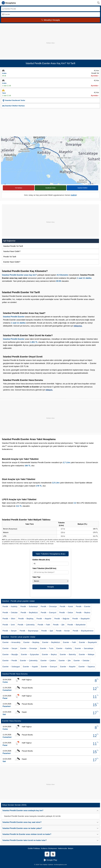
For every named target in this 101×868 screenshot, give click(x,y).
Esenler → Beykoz (49, 654)
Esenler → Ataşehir (68, 667)
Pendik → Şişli (47, 631)
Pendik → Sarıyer (10, 631)
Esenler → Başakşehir (88, 642)
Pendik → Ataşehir (44, 619)
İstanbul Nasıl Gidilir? (12, 251)
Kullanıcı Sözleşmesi (49, 848)
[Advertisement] (50, 39)
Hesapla (50, 587)
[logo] (9, 3)
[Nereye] (50, 14)
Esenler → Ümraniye (29, 648)
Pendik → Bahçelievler (77, 625)
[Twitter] (53, 854)
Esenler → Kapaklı (30, 667)
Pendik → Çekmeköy (26, 625)
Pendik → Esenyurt (48, 613)
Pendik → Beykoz (83, 613)
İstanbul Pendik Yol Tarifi (13, 246)
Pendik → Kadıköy (10, 606)
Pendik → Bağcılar (62, 619)
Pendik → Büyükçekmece (83, 631)
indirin (74, 195)
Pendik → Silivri (9, 619)
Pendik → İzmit (9, 625)
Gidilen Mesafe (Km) (41, 560)
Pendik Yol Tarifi (10, 257)
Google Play (50, 860)
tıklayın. (49, 390)
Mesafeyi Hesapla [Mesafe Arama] (51, 20)
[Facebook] (47, 854)
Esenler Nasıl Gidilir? (12, 262)
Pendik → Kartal (66, 606)
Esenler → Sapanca (87, 667)
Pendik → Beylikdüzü (29, 613)
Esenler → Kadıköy (64, 648)
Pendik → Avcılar (63, 631)
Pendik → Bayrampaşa (29, 631)
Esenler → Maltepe (87, 654)
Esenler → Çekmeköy (29, 661)
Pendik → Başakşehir (81, 619)
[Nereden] (50, 9)
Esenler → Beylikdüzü (51, 642)
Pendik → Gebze (66, 613)
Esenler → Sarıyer (10, 648)
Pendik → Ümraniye (49, 606)
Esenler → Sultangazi (11, 667)
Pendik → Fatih (44, 625)
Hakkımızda (62, 848)
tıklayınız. (78, 326)
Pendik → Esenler (83, 606)
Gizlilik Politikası (34, 848)
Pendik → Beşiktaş (26, 619)
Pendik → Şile (59, 625)
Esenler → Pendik (10, 661)
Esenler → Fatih (69, 642)
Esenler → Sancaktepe (84, 648)
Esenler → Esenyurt (49, 667)
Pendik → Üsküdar (10, 613)
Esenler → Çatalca (48, 661)
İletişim (71, 848)
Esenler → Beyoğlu (10, 654)
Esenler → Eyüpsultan (30, 654)
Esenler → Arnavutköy (11, 642)
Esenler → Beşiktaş (31, 642)
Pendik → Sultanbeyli (29, 606)
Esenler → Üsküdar (81, 661)
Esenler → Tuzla (47, 648)
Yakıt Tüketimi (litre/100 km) (44, 568)
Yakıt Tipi (36, 577)
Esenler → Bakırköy (68, 654)
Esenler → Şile (65, 661)
